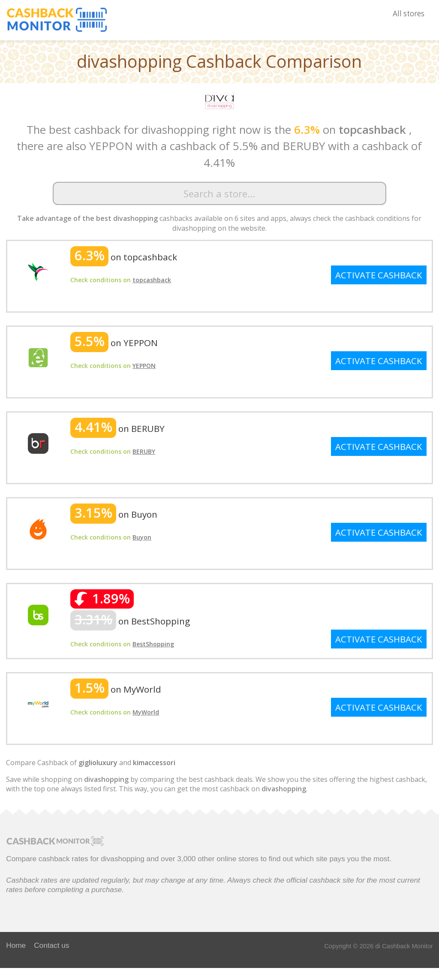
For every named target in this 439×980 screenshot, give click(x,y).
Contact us (51, 945)
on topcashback (124, 257)
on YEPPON (114, 343)
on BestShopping (130, 621)
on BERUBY (117, 428)
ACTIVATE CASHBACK (379, 275)
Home (16, 945)
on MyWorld (116, 689)
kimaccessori (154, 763)
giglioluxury (98, 763)
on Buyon (114, 514)
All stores (409, 14)
